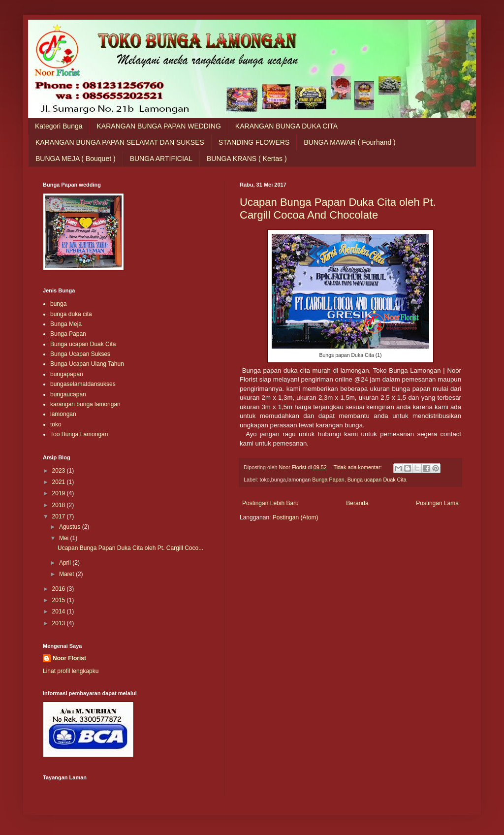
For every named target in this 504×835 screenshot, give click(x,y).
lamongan (63, 414)
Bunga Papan (328, 480)
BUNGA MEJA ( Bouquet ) (76, 159)
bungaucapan (68, 394)
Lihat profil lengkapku (71, 671)
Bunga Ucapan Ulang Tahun (87, 364)
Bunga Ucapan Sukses (80, 354)
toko (56, 424)
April (66, 563)
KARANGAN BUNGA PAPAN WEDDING (159, 126)
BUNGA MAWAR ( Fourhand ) (349, 142)
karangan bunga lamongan (85, 404)
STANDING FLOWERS (254, 142)
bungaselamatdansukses (83, 384)
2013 (60, 623)
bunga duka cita (71, 314)
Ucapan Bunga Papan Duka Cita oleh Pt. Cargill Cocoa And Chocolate (338, 209)
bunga (58, 304)
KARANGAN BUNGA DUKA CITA (286, 126)
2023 (60, 471)
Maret (67, 574)
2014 (60, 611)
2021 (60, 482)
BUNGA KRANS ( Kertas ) (247, 159)
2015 (60, 600)
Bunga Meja (66, 324)
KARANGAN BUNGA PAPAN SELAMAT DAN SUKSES (120, 142)
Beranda (357, 503)
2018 (60, 505)
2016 (60, 589)
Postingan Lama (437, 503)
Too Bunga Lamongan (79, 434)
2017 (60, 516)
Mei (65, 538)
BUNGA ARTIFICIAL (161, 159)
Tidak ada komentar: (358, 467)
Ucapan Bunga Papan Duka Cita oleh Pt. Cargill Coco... (130, 548)
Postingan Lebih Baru (270, 503)
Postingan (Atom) (296, 517)
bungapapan (67, 374)
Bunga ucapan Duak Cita (377, 480)
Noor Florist (69, 658)
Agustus (71, 527)
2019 (60, 493)
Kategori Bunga (59, 126)
